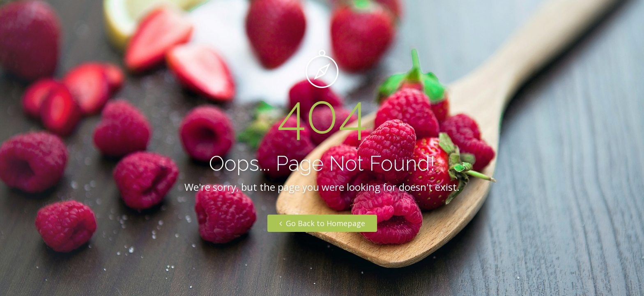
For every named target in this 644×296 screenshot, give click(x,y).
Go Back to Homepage (322, 223)
